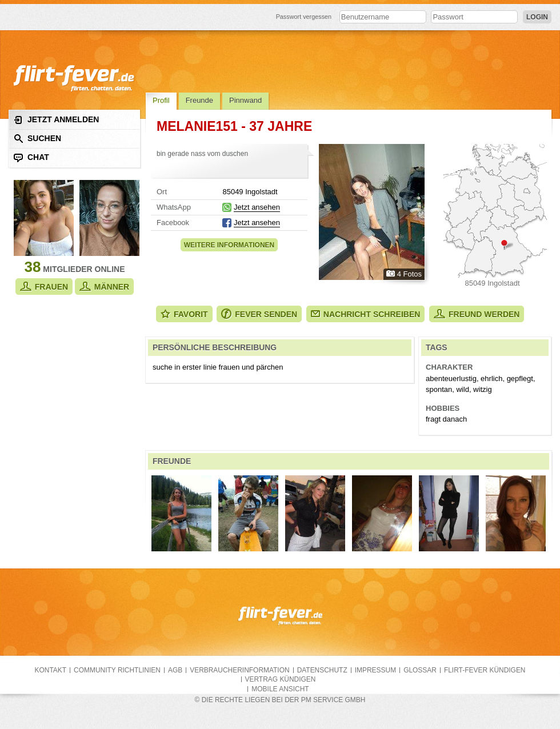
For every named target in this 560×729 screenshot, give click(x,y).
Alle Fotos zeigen (372, 212)
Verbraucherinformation (239, 670)
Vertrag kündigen (281, 679)
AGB (175, 670)
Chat (31, 157)
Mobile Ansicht (280, 689)
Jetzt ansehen (257, 207)
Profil (161, 100)
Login (537, 17)
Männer (104, 287)
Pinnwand (245, 100)
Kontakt (51, 670)
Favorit (184, 314)
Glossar (420, 670)
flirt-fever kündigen (485, 670)
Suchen (37, 139)
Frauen (44, 287)
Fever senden (259, 314)
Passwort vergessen (304, 17)
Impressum (375, 670)
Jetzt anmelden (56, 120)
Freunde (199, 100)
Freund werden (477, 314)
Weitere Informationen (229, 245)
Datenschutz (322, 670)
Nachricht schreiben (366, 314)
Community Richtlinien (117, 670)
